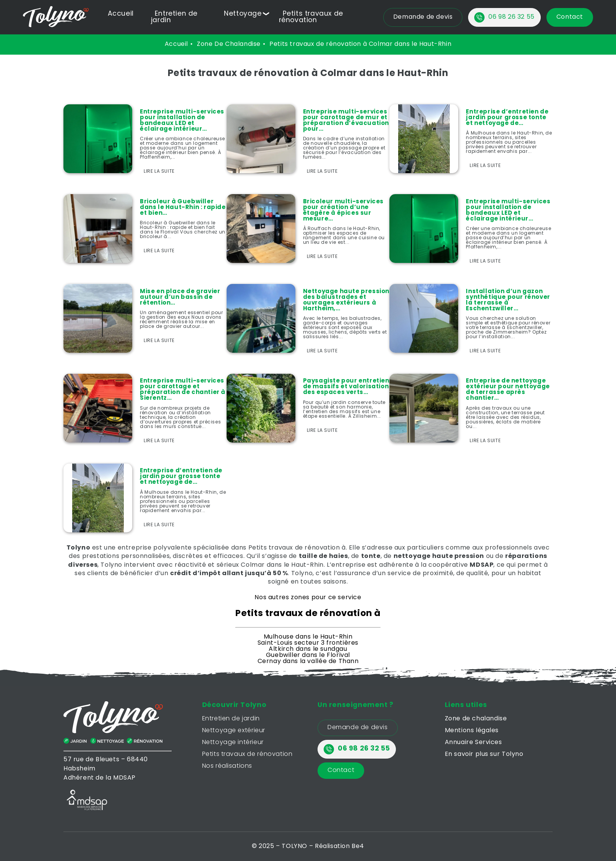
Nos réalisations (227, 766)
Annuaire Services (473, 743)
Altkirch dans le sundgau (308, 649)
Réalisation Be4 (340, 846)
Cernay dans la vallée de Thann (308, 662)
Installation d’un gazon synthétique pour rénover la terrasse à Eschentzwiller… (508, 300)
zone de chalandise (229, 44)
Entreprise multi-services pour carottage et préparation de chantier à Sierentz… (183, 390)
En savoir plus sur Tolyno (484, 754)
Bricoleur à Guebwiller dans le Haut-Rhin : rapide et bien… (183, 208)
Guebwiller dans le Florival (308, 655)
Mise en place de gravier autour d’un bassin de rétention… (180, 298)
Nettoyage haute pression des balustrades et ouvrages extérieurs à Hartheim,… (346, 300)
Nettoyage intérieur (233, 743)
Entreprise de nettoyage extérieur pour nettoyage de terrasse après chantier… (508, 390)
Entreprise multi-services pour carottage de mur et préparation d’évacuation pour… (346, 121)
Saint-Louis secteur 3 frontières (308, 643)
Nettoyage (243, 14)
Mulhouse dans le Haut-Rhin (308, 637)
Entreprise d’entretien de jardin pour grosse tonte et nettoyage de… (507, 118)
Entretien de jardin (231, 719)
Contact (341, 770)
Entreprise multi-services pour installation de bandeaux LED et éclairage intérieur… (182, 121)
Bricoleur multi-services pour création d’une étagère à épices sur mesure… (343, 211)
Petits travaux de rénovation (311, 17)
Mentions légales (472, 731)
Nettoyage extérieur (234, 731)
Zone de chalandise (476, 719)
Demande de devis (358, 728)
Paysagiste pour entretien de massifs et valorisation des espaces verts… (346, 387)
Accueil (121, 14)
